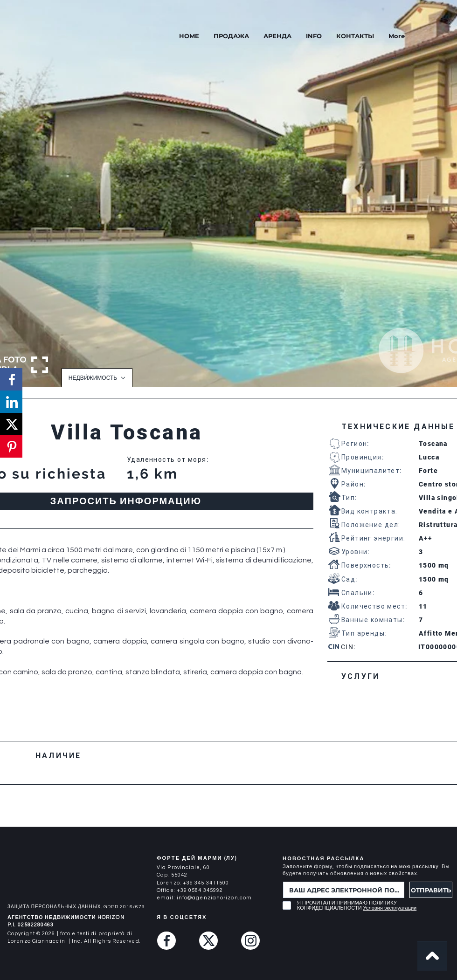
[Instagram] (250, 941)
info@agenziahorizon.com (214, 898)
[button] (314, 36)
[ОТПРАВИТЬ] (431, 890)
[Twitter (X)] (208, 941)
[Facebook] (166, 941)
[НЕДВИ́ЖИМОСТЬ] (97, 377)
